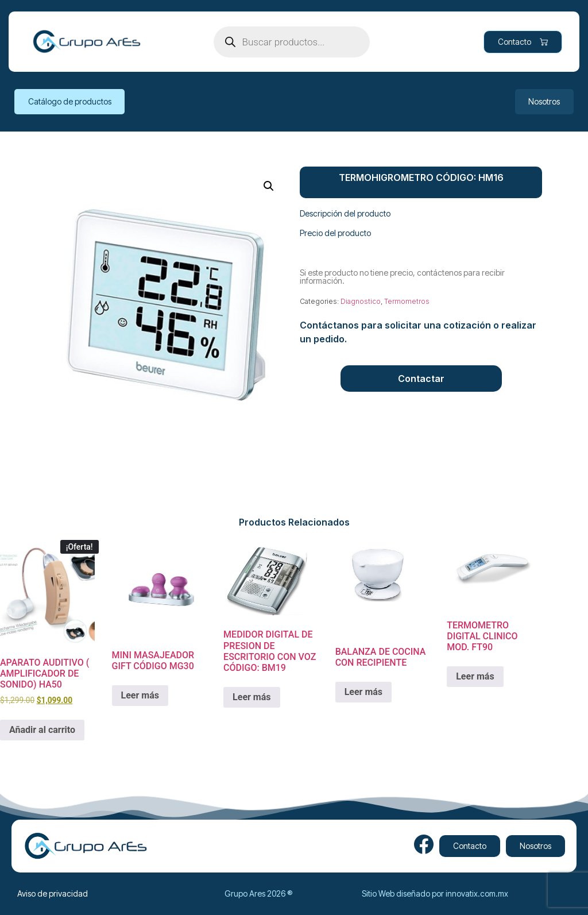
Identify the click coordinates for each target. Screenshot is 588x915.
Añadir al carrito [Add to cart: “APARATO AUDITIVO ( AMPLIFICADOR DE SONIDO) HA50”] (42, 730)
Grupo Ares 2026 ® (258, 893)
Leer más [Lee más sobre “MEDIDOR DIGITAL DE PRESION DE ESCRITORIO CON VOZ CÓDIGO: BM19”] (252, 697)
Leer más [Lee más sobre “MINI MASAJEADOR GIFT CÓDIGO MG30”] (140, 695)
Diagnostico (361, 301)
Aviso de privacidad (53, 893)
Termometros (407, 301)
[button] (269, 186)
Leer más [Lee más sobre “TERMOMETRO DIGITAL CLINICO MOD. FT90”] (475, 676)
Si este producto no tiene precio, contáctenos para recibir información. (402, 277)
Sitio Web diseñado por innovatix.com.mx (435, 893)
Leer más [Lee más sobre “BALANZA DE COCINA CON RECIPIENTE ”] (363, 692)
